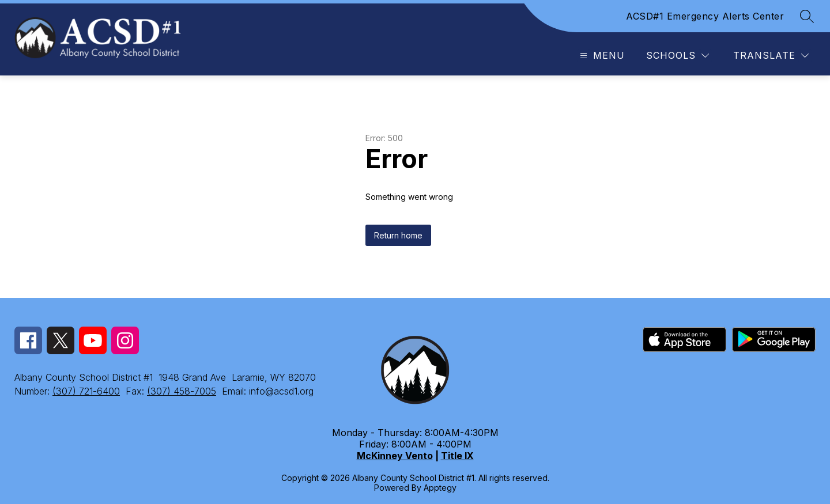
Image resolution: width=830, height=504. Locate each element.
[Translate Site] (771, 56)
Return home (398, 235)
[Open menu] (601, 56)
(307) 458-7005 (182, 391)
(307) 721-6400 (86, 391)
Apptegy (440, 488)
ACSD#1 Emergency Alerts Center (705, 16)
